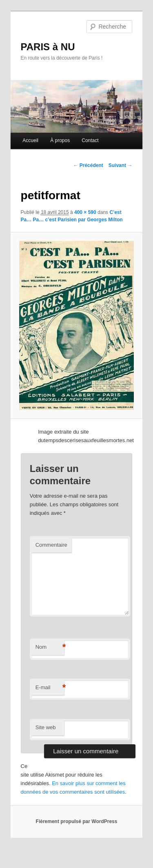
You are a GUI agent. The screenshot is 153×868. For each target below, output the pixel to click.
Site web (46, 727)
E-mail (50, 688)
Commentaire (51, 545)
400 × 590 (85, 212)
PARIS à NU (48, 47)
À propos (60, 140)
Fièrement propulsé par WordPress (77, 821)
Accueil (30, 140)
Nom (50, 647)
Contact (90, 140)
